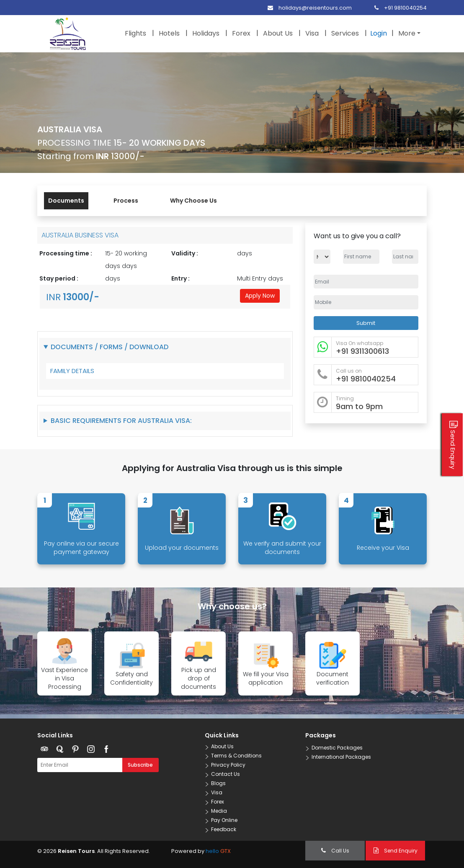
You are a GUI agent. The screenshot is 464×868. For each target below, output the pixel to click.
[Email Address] (366, 282)
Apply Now (260, 296)
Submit (366, 323)
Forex (241, 33)
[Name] (361, 257)
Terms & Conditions (236, 756)
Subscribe (140, 765)
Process (126, 201)
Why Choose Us (193, 201)
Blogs (218, 783)
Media (219, 811)
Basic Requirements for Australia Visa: (121, 421)
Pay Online (224, 820)
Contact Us (226, 774)
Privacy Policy (228, 765)
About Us (278, 33)
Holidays (206, 33)
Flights (135, 33)
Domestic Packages (337, 748)
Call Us (335, 851)
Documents (66, 201)
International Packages (341, 757)
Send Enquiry (396, 851)
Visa (312, 33)
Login (379, 33)
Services (345, 33)
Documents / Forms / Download (110, 347)
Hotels (169, 33)
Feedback (224, 829)
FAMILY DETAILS (72, 371)
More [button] (407, 33)
